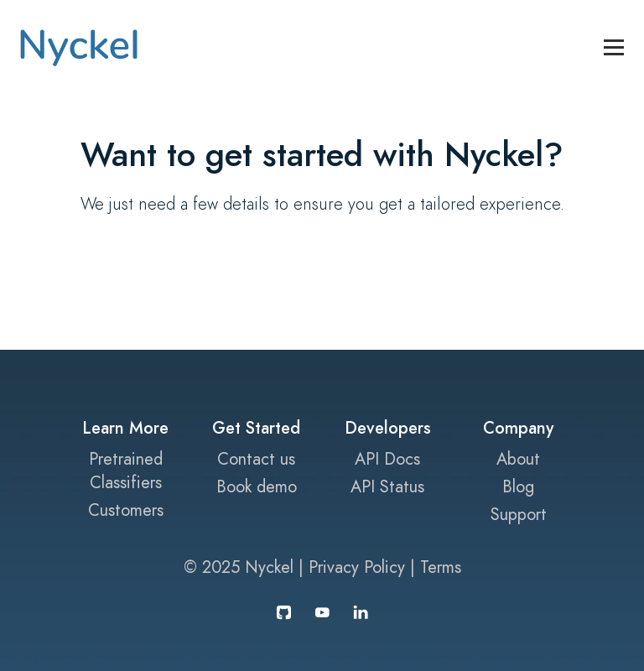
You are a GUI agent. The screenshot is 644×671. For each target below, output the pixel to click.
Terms (441, 567)
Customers (126, 510)
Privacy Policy (357, 567)
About (518, 459)
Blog (518, 486)
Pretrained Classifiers (126, 471)
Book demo (257, 486)
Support (519, 514)
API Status (387, 486)
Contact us (256, 459)
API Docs (387, 459)
